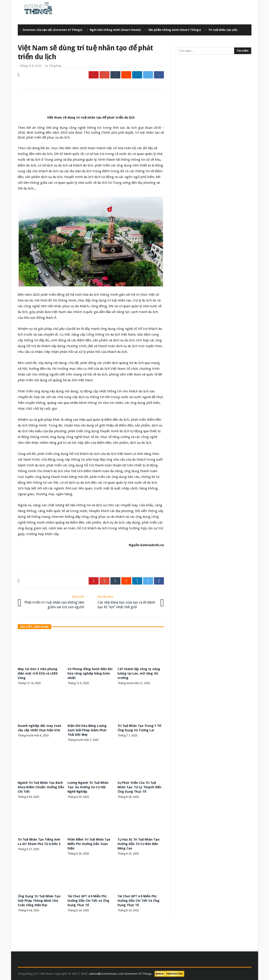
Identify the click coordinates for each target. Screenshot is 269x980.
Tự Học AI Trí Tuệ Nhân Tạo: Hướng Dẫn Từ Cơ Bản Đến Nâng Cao (139, 844)
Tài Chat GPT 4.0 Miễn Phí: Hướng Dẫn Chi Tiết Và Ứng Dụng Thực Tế (138, 901)
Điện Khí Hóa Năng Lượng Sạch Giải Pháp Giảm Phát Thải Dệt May (87, 730)
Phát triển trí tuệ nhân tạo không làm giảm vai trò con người (54, 602)
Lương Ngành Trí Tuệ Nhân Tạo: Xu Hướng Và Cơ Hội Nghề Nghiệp (88, 787)
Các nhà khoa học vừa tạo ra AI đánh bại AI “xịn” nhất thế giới (127, 602)
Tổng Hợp (55, 66)
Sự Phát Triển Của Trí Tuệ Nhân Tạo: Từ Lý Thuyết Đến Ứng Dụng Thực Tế (139, 787)
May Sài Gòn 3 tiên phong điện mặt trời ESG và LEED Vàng (38, 673)
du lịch (65, 137)
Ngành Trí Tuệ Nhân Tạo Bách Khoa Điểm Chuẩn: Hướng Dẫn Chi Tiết (41, 787)
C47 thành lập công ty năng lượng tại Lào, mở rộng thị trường (139, 673)
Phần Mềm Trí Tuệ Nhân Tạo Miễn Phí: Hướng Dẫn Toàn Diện (89, 844)
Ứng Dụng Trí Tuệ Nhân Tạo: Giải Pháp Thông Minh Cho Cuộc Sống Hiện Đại (39, 901)
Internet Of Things (139, 974)
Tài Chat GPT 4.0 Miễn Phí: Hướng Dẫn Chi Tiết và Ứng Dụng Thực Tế (88, 901)
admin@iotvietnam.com (106, 974)
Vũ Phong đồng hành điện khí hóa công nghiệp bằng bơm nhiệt (90, 673)
